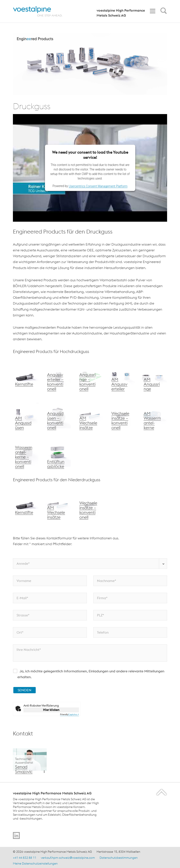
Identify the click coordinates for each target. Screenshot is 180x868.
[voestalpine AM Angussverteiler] (122, 377)
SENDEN (25, 690)
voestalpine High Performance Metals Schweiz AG (121, 13)
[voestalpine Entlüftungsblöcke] (58, 454)
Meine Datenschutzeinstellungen (35, 863)
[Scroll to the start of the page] (162, 792)
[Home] (41, 11)
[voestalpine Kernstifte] (26, 377)
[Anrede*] (90, 564)
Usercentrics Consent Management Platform (98, 186)
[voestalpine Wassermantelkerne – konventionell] (26, 454)
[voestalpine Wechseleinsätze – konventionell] (122, 416)
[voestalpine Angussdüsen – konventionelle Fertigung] (154, 377)
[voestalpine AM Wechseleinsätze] (90, 416)
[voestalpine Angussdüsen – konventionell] (58, 416)
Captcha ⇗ (69, 714)
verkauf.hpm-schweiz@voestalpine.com (68, 858)
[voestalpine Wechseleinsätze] (26, 416)
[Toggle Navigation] (152, 11)
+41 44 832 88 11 (25, 858)
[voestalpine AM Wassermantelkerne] (154, 416)
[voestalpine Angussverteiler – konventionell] (58, 377)
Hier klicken (51, 710)
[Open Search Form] (163, 12)
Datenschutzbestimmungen (119, 858)
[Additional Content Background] (30, 760)
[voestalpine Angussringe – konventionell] (90, 377)
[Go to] (16, 836)
